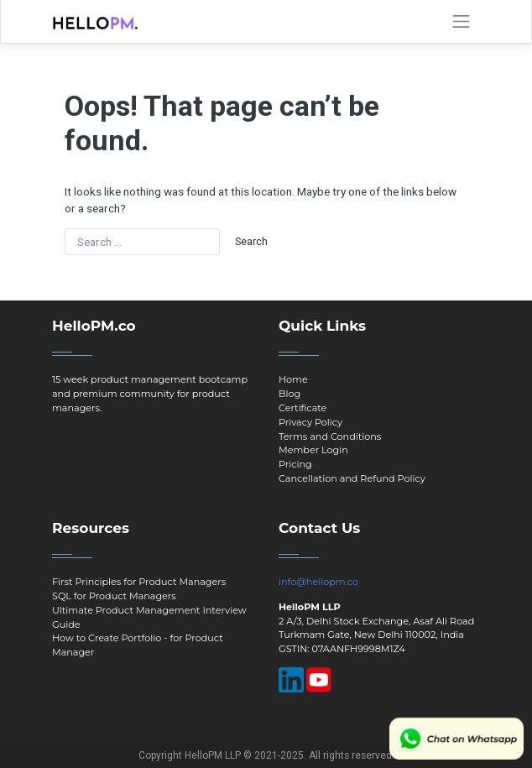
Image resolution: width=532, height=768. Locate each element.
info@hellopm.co (318, 582)
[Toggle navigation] (461, 22)
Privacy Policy (310, 422)
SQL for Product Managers (114, 596)
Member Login (313, 450)
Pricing (295, 464)
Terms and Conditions (330, 436)
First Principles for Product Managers (139, 582)
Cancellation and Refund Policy (352, 478)
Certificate (303, 408)
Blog (289, 394)
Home (293, 379)
